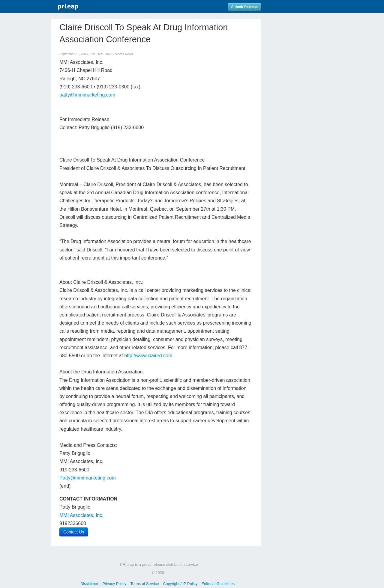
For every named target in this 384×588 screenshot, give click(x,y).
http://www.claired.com (148, 356)
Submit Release (244, 7)
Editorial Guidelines (218, 584)
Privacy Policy (114, 584)
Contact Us (74, 532)
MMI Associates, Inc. (81, 515)
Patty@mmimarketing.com (88, 478)
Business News (122, 54)
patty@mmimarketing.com (87, 95)
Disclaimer (89, 584)
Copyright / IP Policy (180, 584)
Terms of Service (144, 584)
